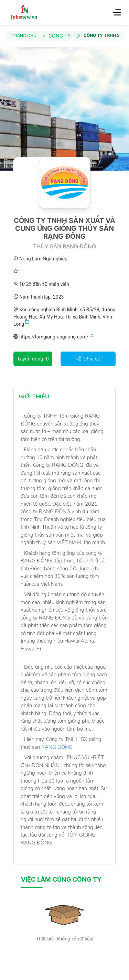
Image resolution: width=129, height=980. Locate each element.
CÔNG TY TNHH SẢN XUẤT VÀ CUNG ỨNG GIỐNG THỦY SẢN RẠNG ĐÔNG (101, 35)
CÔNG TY (65, 36)
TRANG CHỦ (29, 36)
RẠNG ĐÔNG (58, 747)
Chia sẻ (88, 359)
